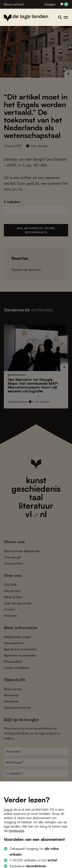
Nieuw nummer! (14, 4)
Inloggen (50, 4)
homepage (16, 831)
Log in (8, 809)
